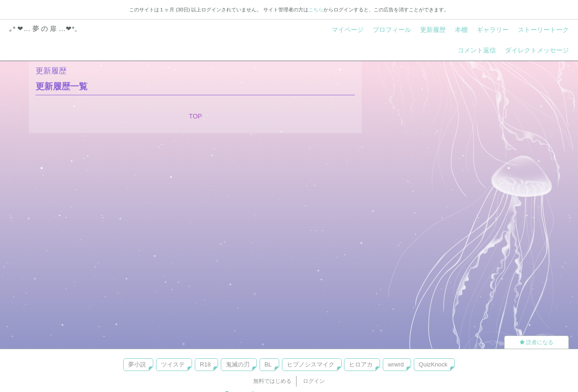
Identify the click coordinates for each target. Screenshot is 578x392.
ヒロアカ (361, 364)
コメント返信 (477, 50)
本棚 (461, 30)
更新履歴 (433, 30)
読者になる (536, 342)
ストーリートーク (543, 30)
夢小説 (137, 364)
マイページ (348, 30)
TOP (195, 116)
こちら (316, 10)
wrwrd (396, 364)
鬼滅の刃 (238, 364)
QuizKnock (433, 364)
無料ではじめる (272, 381)
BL (268, 364)
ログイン (314, 381)
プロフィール (392, 30)
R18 (205, 364)
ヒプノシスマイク (311, 364)
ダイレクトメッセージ (537, 50)
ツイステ (173, 364)
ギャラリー (493, 30)
